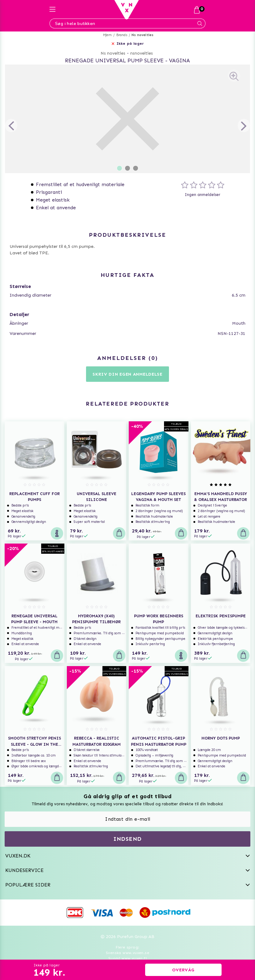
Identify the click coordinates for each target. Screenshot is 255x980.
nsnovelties (142, 53)
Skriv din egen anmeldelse (127, 374)
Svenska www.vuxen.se (127, 953)
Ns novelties (143, 35)
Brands (122, 35)
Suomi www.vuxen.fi (127, 958)
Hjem (108, 35)
